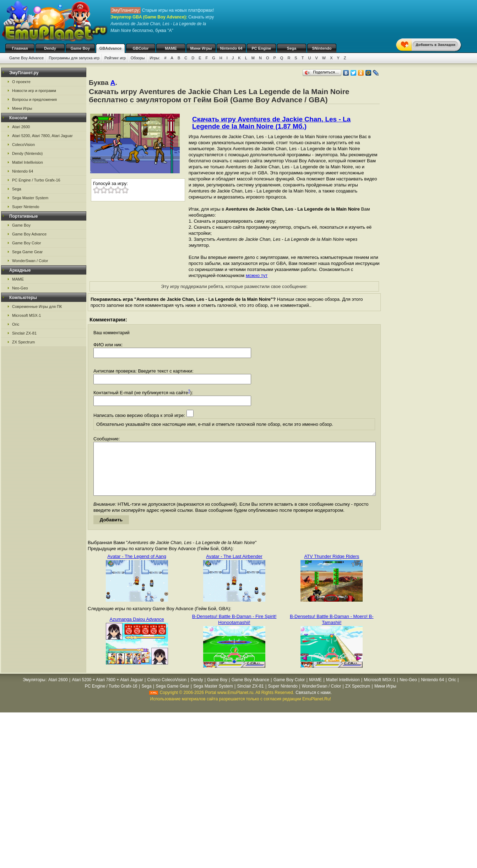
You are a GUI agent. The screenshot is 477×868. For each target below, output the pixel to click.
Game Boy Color (26, 243)
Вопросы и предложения (34, 99)
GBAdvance (110, 48)
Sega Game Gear (27, 252)
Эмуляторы (34, 690)
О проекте (21, 82)
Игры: (155, 58)
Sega (292, 48)
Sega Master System (30, 198)
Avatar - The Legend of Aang (137, 567)
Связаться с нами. (314, 703)
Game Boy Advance (26, 58)
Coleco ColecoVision (167, 690)
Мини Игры (201, 48)
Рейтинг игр (115, 58)
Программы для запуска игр (74, 58)
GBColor (140, 48)
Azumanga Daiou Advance (137, 630)
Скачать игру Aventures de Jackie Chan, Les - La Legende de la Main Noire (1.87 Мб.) (271, 123)
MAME (171, 48)
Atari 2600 (21, 127)
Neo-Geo (20, 288)
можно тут (257, 275)
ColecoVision (23, 145)
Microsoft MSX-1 (26, 315)
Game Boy (80, 48)
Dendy (50, 48)
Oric (16, 324)
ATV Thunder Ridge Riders (332, 567)
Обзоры (138, 58)
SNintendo (322, 48)
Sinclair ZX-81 (24, 333)
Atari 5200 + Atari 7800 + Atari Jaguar (108, 690)
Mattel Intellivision (28, 162)
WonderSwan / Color (30, 261)
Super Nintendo (26, 207)
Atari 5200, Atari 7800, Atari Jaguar (42, 136)
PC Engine (261, 48)
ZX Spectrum (23, 342)
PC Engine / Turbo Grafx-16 (36, 180)
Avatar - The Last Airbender (234, 567)
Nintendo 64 (231, 48)
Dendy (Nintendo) (27, 153)
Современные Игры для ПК (37, 306)
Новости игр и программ (34, 91)
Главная (20, 48)
